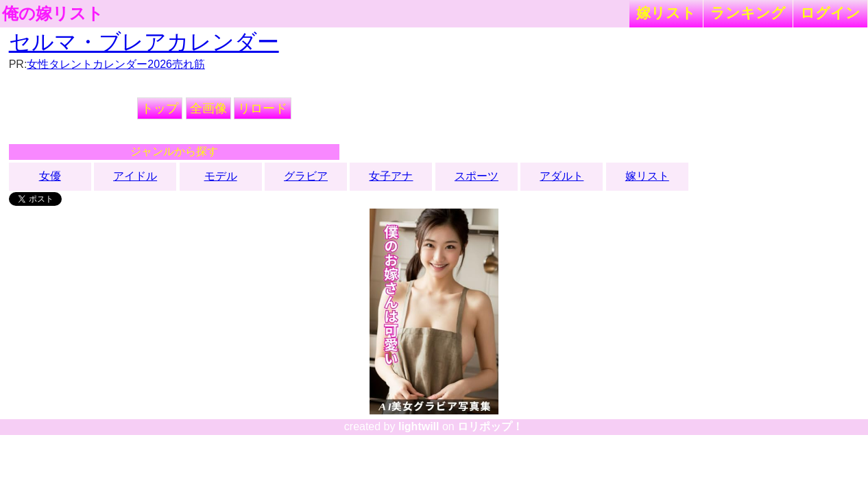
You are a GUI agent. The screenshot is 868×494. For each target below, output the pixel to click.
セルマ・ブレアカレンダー (144, 42)
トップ (160, 108)
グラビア (306, 176)
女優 (50, 176)
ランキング (748, 13)
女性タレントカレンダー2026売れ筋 (116, 64)
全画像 (208, 108)
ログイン (830, 13)
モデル (221, 176)
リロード (263, 108)
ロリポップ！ (490, 426)
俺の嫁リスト (53, 14)
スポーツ (477, 176)
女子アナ (391, 176)
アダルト (562, 176)
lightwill (419, 426)
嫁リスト (666, 13)
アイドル (135, 176)
